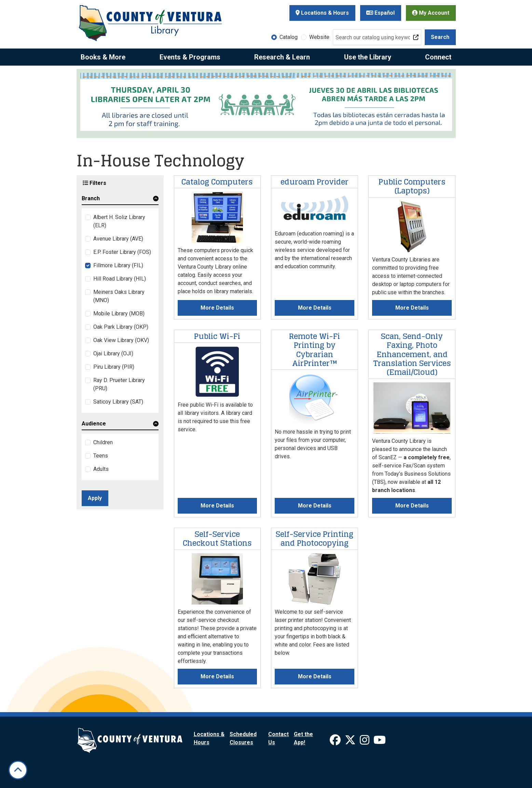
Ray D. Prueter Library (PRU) (119, 384)
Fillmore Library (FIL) (118, 265)
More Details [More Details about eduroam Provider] (315, 308)
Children (103, 442)
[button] (120, 200)
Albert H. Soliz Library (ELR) (119, 221)
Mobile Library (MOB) (119, 314)
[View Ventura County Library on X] (351, 742)
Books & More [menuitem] (103, 57)
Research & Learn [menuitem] (282, 57)
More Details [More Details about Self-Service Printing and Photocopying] (315, 676)
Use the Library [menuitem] (368, 57)
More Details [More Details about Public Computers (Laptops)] (412, 308)
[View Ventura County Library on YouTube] (380, 742)
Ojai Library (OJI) (113, 354)
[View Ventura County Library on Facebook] (336, 742)
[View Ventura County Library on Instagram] (365, 742)
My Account (431, 13)
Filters (94, 183)
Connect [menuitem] (438, 57)
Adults (101, 469)
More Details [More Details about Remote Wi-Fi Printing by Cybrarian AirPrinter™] (315, 506)
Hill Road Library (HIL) (120, 279)
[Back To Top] (18, 770)
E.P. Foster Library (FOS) (122, 252)
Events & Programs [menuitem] (190, 57)
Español (380, 13)
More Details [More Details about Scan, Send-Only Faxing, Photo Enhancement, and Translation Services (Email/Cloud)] (412, 506)
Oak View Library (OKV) (121, 340)
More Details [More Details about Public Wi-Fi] (217, 506)
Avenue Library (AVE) (118, 239)
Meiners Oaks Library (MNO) (119, 296)
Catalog (289, 37)
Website (319, 37)
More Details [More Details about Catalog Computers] (217, 308)
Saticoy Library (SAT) (118, 402)
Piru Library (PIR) (114, 367)
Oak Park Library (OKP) (121, 327)
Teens (101, 456)
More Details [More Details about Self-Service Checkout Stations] (217, 676)
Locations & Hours (322, 13)
